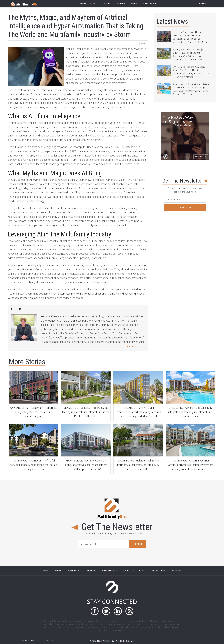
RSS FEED (177, 571)
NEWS (45, 571)
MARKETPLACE (109, 571)
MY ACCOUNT (159, 571)
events (133, 4)
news (83, 4)
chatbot (105, 74)
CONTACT (141, 571)
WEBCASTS (73, 571)
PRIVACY (34, 641)
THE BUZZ (90, 571)
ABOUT (127, 571)
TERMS (24, 641)
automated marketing (71, 294)
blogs (93, 4)
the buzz (120, 4)
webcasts (106, 4)
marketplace (149, 4)
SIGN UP (137, 544)
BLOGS (58, 571)
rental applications (95, 294)
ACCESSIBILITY (47, 641)
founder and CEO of (67, 321)
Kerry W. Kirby (49, 316)
